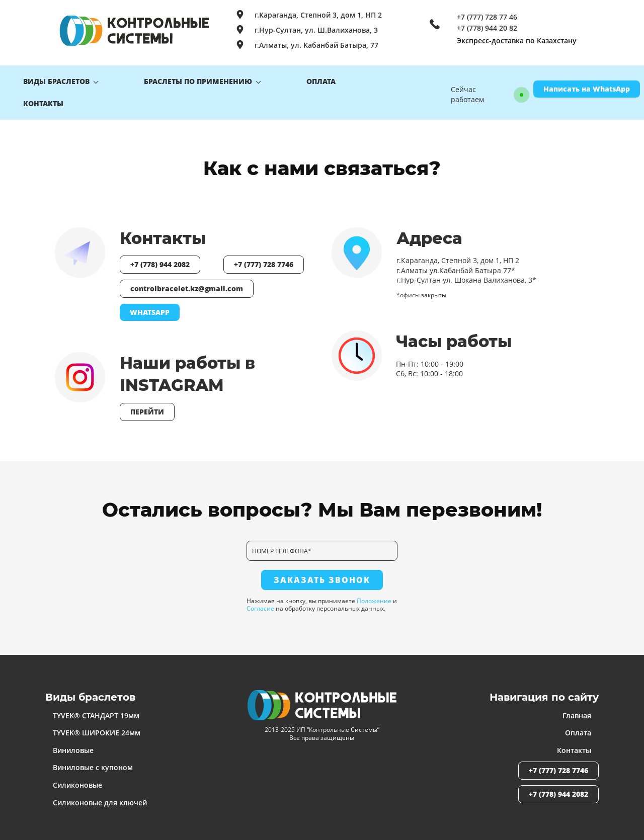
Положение (374, 597)
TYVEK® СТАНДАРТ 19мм (96, 711)
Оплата (578, 729)
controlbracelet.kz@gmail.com (187, 284)
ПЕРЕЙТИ (147, 408)
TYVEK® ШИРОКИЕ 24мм (97, 729)
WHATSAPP (150, 308)
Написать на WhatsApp (587, 87)
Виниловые (73, 746)
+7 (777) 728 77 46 (487, 17)
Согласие (260, 604)
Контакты (574, 746)
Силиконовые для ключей (100, 799)
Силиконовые (77, 781)
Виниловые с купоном (93, 764)
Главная (577, 711)
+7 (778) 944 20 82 (487, 28)
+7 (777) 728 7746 (264, 260)
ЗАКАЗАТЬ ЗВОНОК (322, 576)
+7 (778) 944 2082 (160, 260)
